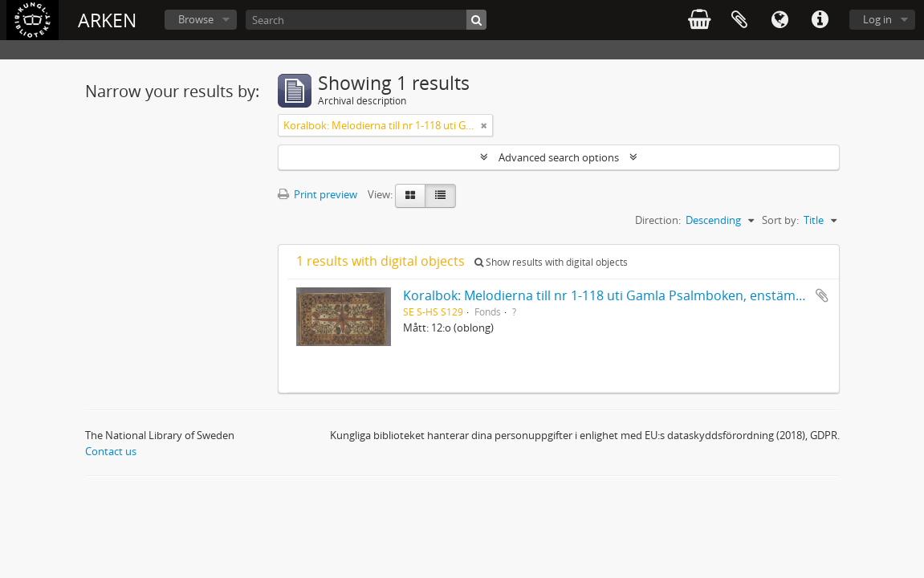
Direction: (658, 220)
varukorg (699, 20)
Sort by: (780, 220)
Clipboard (739, 20)
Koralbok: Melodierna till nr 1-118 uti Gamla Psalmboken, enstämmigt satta (630, 295)
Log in (877, 19)
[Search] (366, 20)
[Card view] (410, 196)
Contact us (111, 451)
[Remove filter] (484, 125)
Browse (196, 19)
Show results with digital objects (551, 262)
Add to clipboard (822, 295)
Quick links (820, 20)
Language (779, 20)
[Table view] (440, 196)
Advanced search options (559, 157)
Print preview (317, 194)
